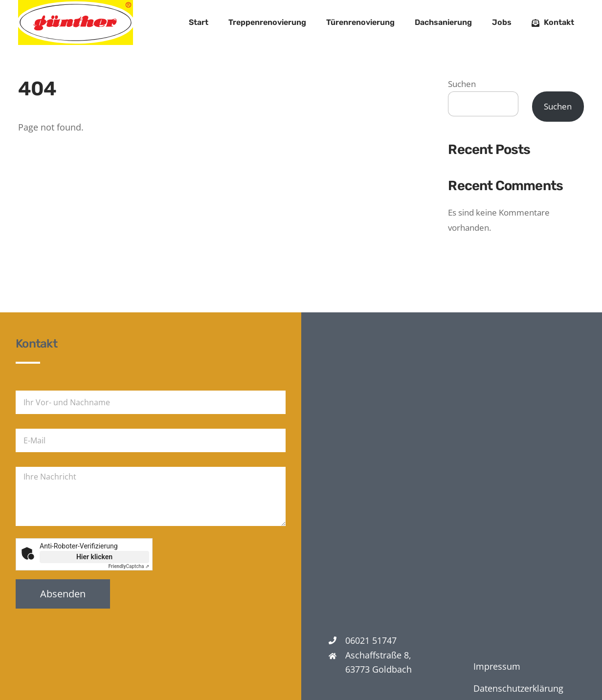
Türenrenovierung (360, 22)
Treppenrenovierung (267, 22)
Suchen (462, 84)
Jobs (502, 22)
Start (199, 22)
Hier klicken (94, 557)
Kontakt (553, 22)
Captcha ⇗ (129, 566)
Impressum (497, 666)
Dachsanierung (443, 22)
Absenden (63, 594)
